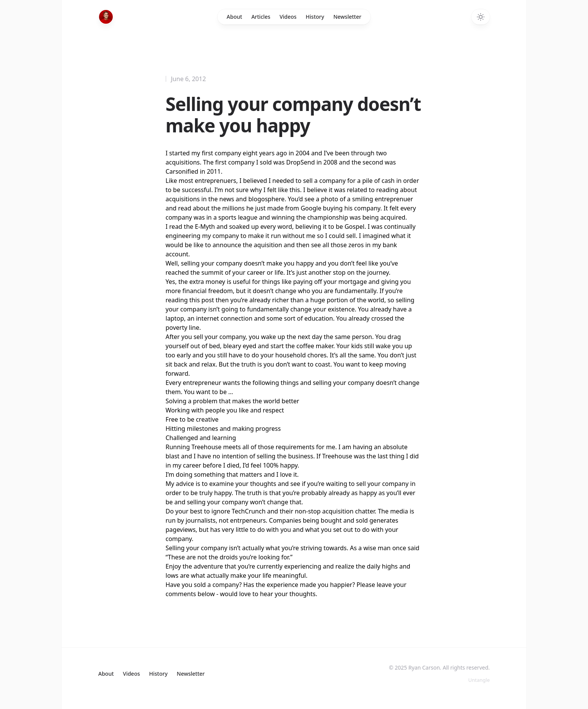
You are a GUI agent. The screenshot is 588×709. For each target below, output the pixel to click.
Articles (261, 17)
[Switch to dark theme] (481, 17)
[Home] (106, 17)
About (235, 17)
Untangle (479, 680)
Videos (288, 17)
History (315, 17)
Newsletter (347, 17)
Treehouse (207, 447)
